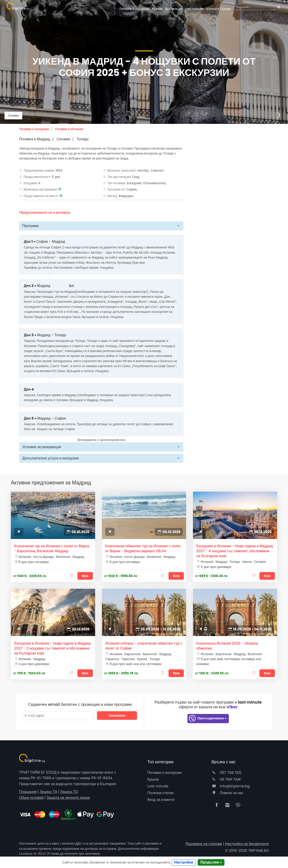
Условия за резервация (42, 447)
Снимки (13, 116)
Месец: (112, 196)
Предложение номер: (39, 170)
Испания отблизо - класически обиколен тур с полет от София (144, 646)
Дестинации (174, 9)
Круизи (157, 9)
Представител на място (41, 196)
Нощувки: (30, 183)
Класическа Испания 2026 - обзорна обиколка (227, 646)
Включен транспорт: (122, 170)
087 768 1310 (226, 773)
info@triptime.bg (231, 786)
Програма (30, 226)
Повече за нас (227, 793)
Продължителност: (37, 177)
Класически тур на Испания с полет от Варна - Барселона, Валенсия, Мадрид (52, 549)
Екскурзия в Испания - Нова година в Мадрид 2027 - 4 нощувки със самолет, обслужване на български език (234, 551)
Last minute (194, 9)
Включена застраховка (40, 189)
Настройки (184, 862)
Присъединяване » (208, 719)
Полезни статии (160, 793)
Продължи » (211, 862)
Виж (85, 576)
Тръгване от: (116, 189)
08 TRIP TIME (226, 779)
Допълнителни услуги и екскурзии (51, 458)
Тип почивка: (117, 183)
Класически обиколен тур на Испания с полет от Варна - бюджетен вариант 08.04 (143, 549)
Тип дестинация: (119, 177)
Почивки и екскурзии (135, 9)
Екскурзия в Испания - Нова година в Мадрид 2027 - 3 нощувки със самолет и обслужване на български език (52, 648)
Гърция (219, 9)
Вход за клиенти (161, 800)
